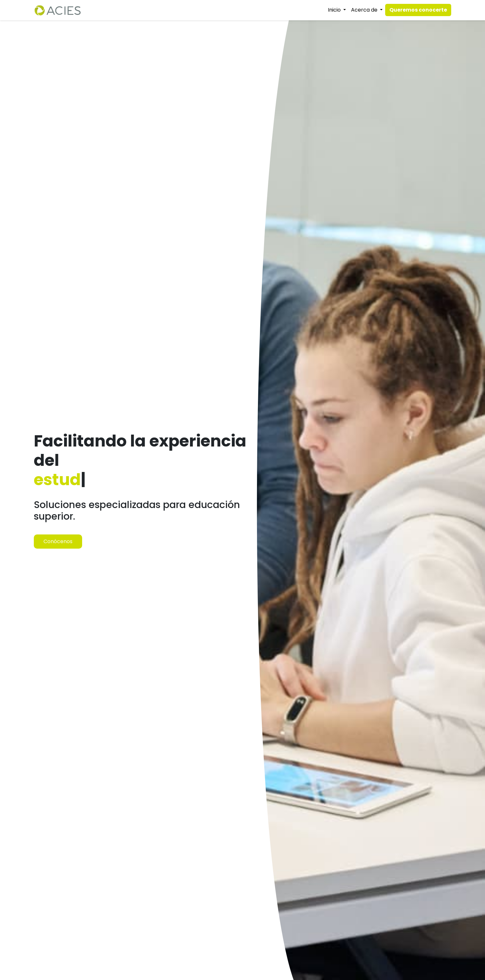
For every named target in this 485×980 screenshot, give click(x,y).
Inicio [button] (335, 10)
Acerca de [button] (365, 10)
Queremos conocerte (418, 10)
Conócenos (58, 541)
